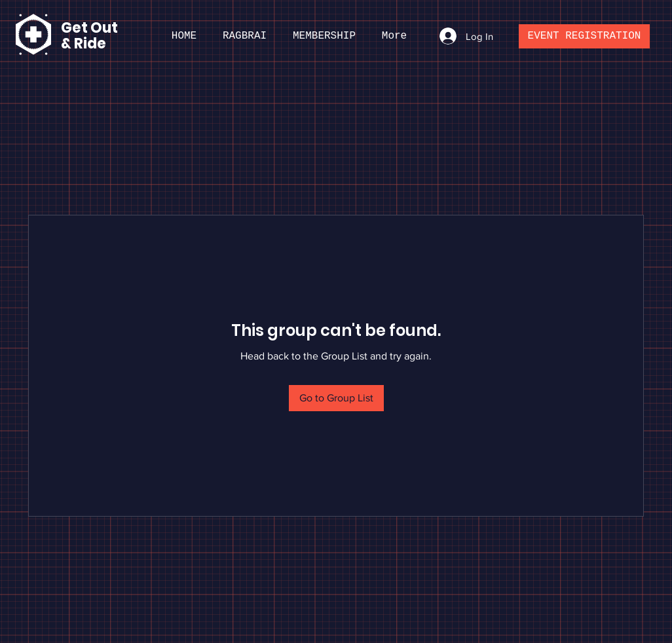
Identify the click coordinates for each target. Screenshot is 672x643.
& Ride (84, 44)
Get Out (91, 28)
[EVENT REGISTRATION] (584, 36)
